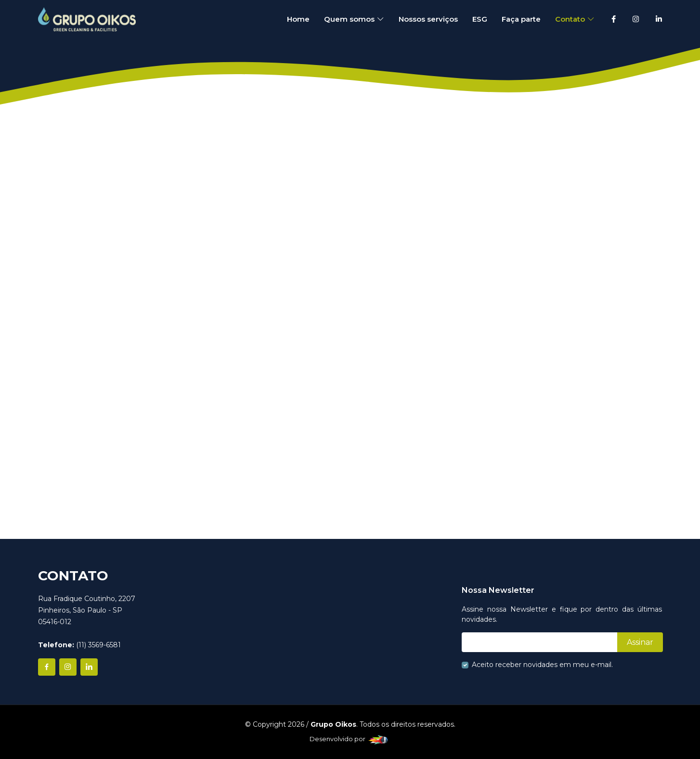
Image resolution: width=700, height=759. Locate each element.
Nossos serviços (428, 19)
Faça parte (521, 19)
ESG (480, 19)
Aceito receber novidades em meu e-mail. (542, 665)
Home (298, 19)
